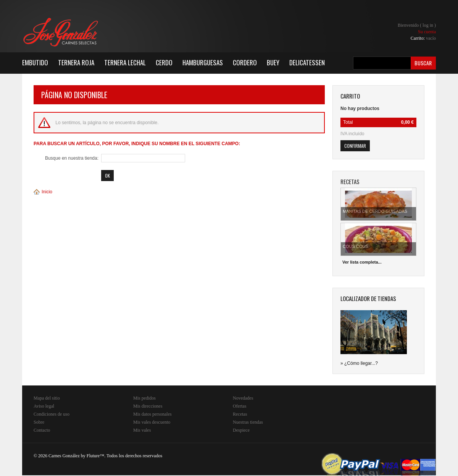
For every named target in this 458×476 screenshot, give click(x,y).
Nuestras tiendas (248, 422)
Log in (428, 25)
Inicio (47, 192)
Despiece (241, 430)
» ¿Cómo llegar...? (359, 363)
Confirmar (355, 146)
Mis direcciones (148, 406)
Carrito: (423, 38)
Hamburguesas (203, 62)
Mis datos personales (152, 414)
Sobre (39, 422)
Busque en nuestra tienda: (72, 158)
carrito (350, 96)
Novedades (243, 398)
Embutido (35, 62)
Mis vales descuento (152, 422)
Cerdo (164, 62)
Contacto (42, 430)
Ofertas (239, 406)
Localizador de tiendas (368, 298)
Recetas (240, 414)
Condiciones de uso (52, 414)
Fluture (93, 456)
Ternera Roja (76, 62)
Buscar (423, 63)
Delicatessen (307, 62)
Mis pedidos (144, 398)
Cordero (245, 62)
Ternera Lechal (125, 62)
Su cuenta (427, 32)
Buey (273, 62)
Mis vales (142, 430)
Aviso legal (44, 406)
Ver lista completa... (362, 262)
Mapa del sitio (47, 398)
